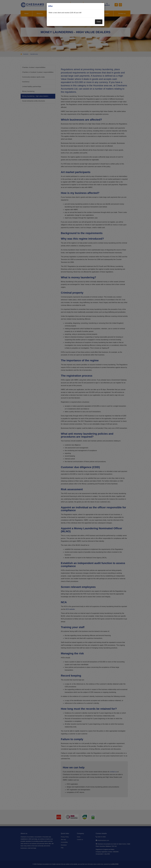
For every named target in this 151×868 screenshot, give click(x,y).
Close (99, 22)
